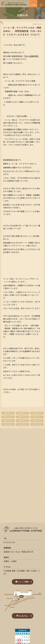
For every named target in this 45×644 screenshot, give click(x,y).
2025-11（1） (37, 417)
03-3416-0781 (9, 542)
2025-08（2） (37, 421)
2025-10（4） (9, 421)
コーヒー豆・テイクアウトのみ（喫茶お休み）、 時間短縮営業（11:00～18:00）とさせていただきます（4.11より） (22, 31)
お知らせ (22, 15)
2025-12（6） (23, 417)
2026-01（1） (9, 417)
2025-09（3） (23, 421)
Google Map (22, 616)
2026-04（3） (37, 413)
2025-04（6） (23, 424)
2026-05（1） (23, 413)
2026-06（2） (8, 413)
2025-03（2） (37, 424)
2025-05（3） (8, 424)
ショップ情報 (22, 582)
